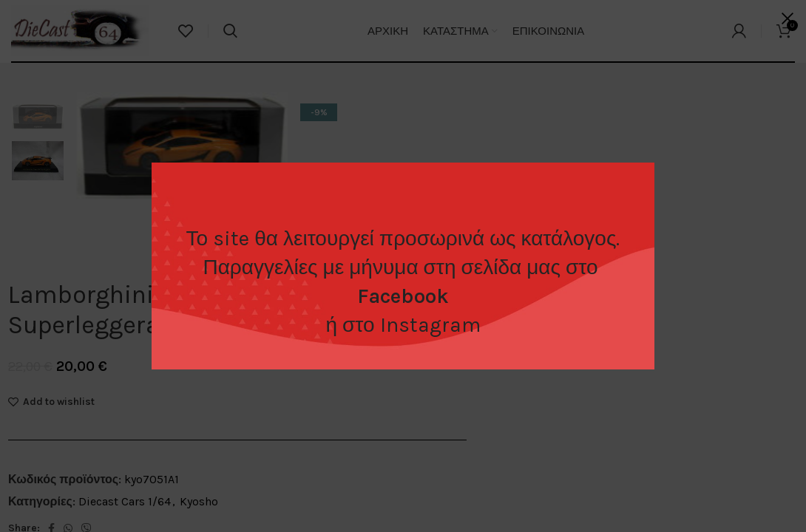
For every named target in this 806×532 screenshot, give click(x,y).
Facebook (403, 296)
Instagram (430, 325)
